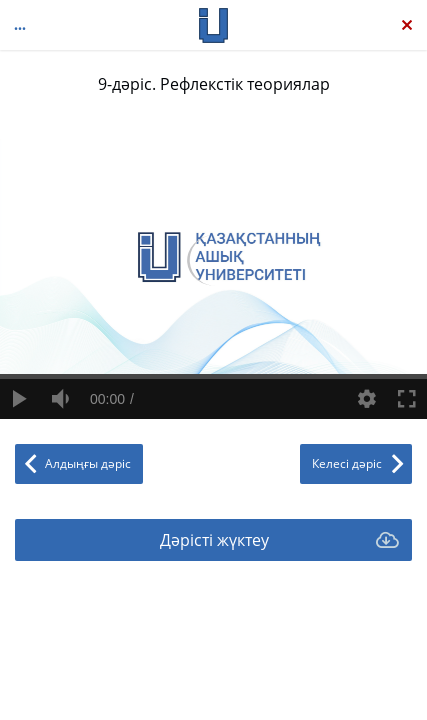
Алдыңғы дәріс (88, 463)
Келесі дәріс (347, 463)
